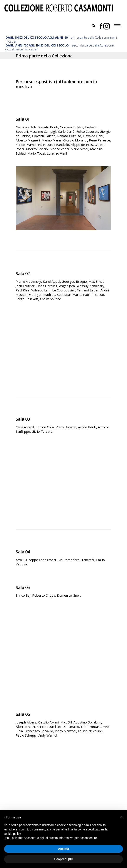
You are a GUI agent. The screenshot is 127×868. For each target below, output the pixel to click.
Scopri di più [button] (64, 859)
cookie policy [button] (12, 834)
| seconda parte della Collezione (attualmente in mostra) (60, 47)
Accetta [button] (64, 849)
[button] (121, 817)
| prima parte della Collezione (57, 37)
